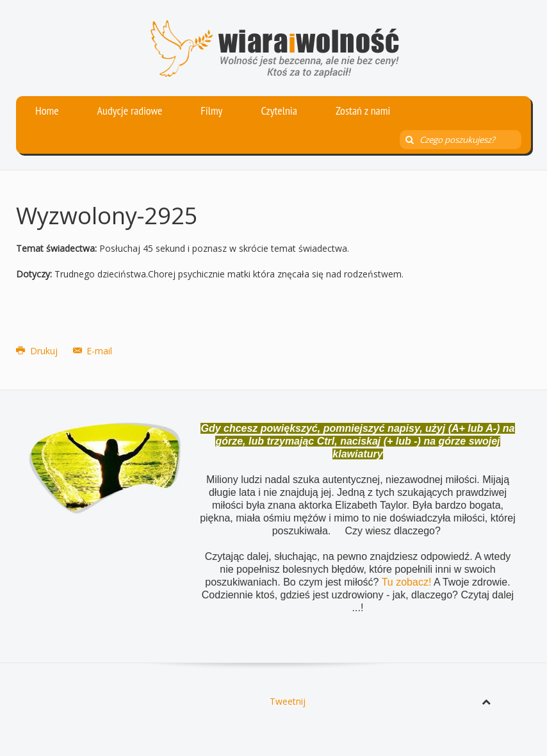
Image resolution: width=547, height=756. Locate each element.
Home (47, 111)
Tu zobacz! (408, 582)
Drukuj (38, 351)
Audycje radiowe (130, 111)
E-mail (93, 351)
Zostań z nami (363, 111)
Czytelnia (279, 111)
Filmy (211, 111)
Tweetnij (288, 701)
